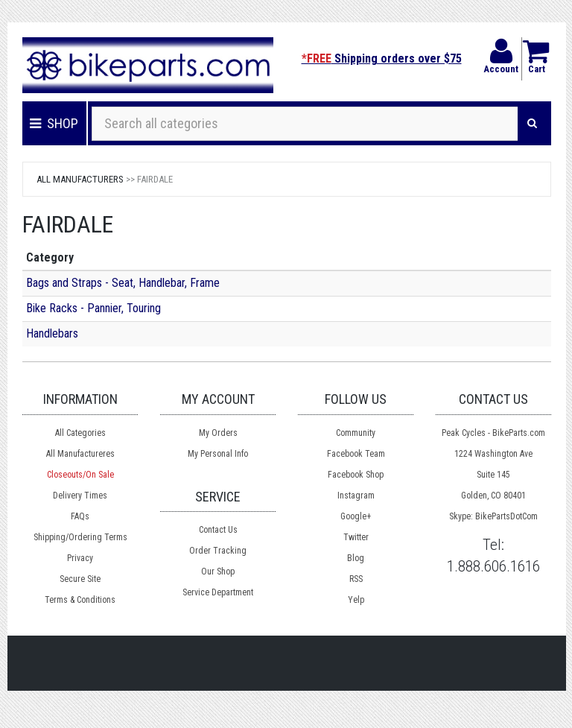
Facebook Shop (356, 475)
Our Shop (218, 572)
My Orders (218, 433)
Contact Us (218, 530)
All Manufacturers (80, 179)
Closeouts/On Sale (80, 475)
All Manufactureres (80, 454)
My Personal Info (218, 454)
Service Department (218, 592)
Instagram (356, 496)
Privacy (80, 558)
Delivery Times (80, 496)
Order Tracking (218, 551)
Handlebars (52, 333)
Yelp (356, 600)
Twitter (356, 537)
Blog (356, 558)
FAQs (80, 516)
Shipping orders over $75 (382, 58)
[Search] (532, 124)
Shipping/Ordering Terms (80, 537)
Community (356, 433)
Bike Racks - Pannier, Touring (93, 308)
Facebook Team (356, 454)
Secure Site (80, 579)
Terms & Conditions (80, 600)
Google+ (356, 516)
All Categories (80, 433)
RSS (356, 579)
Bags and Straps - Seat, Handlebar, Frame (123, 283)
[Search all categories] (305, 124)
